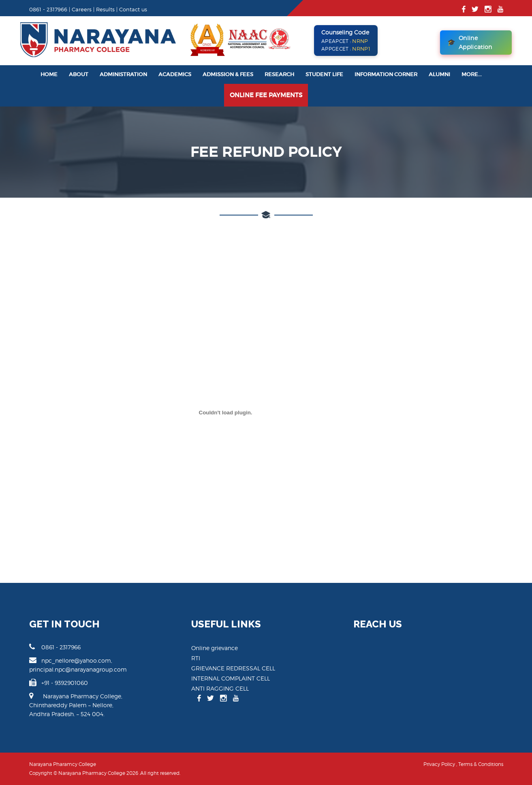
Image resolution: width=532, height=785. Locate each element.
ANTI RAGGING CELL (220, 688)
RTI (196, 658)
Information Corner (386, 74)
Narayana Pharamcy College (63, 764)
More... (472, 74)
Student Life (324, 74)
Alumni (439, 74)
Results (105, 9)
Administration (123, 74)
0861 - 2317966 (55, 647)
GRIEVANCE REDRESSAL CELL (233, 668)
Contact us (133, 9)
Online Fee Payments (266, 95)
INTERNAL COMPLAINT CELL (231, 678)
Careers (82, 9)
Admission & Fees (228, 74)
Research (279, 74)
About (79, 74)
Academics (175, 74)
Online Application (470, 42)
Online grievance (215, 648)
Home (49, 74)
